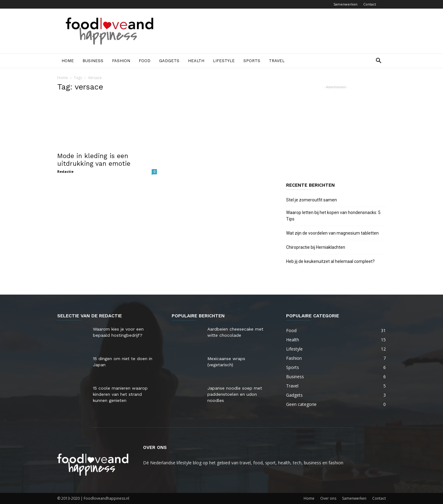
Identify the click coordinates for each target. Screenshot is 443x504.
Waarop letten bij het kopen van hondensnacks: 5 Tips (333, 216)
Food (145, 61)
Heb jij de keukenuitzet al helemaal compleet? (330, 261)
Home (68, 61)
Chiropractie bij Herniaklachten (316, 247)
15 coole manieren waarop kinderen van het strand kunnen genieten (120, 394)
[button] (378, 61)
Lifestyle (224, 61)
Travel (277, 61)
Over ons (328, 498)
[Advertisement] (274, 31)
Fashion (121, 61)
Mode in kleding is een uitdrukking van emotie (94, 160)
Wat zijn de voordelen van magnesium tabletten (332, 233)
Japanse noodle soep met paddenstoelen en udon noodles (235, 394)
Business (93, 61)
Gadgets (169, 61)
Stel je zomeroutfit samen (311, 200)
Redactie (65, 171)
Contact (370, 4)
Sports (252, 61)
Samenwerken (345, 4)
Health (196, 61)
